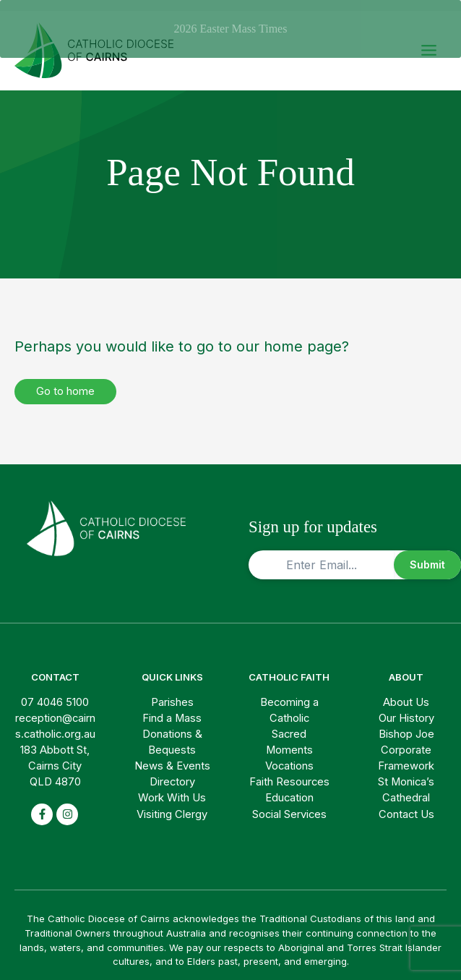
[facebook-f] (42, 804)
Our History (406, 707)
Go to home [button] (65, 381)
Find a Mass (172, 707)
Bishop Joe (406, 723)
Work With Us (172, 788)
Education (289, 788)
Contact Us (406, 804)
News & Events (172, 756)
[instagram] (68, 804)
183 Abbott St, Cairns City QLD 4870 (55, 755)
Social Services (289, 804)
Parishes (172, 691)
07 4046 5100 (55, 691)
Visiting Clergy (172, 804)
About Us (406, 691)
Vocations (289, 756)
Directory (172, 772)
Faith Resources (289, 772)
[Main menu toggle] (428, 41)
